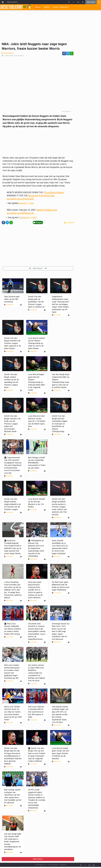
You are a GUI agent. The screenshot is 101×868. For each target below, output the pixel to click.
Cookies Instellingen (49, 861)
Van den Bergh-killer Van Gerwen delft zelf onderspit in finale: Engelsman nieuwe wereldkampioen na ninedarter (13, 842)
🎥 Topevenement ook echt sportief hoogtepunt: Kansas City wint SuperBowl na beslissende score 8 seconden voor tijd (13, 465)
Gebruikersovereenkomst (30, 861)
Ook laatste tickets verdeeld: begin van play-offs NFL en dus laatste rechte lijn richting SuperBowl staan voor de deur (60, 714)
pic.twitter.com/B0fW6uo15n (20, 213)
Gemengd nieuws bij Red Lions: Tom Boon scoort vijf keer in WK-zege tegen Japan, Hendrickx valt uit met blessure (61, 631)
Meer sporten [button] (12, 2)
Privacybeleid (53, 859)
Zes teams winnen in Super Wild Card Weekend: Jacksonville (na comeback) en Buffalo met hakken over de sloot (37, 673)
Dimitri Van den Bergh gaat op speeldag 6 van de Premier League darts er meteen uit (36, 302)
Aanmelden (91, 2)
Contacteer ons (41, 859)
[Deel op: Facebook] (64, 53)
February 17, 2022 (26, 203)
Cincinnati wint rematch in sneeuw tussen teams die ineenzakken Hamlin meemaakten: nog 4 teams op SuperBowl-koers (37, 631)
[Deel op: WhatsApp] (72, 53)
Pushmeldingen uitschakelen (70, 861)
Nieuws (38, 7)
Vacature (63, 859)
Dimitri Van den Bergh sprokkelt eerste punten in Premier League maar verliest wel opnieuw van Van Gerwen (59, 507)
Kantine (47, 7)
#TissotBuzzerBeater (53, 192)
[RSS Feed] (94, 860)
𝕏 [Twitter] (85, 860)
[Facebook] (81, 860)
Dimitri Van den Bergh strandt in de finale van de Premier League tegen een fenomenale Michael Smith (12, 424)
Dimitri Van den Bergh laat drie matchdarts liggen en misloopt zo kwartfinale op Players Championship (60, 424)
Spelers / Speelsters (61, 7)
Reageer (21, 56)
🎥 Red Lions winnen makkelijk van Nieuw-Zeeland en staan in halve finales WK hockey (12, 629)
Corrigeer (69, 222)
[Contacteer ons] (89, 860)
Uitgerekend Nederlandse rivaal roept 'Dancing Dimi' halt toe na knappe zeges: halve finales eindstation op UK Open (61, 304)
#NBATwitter (51, 210)
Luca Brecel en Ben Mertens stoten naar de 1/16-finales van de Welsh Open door (37, 421)
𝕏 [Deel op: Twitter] (68, 53)
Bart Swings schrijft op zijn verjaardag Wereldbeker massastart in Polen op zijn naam (37, 463)
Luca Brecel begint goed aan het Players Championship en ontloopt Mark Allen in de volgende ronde (36, 382)
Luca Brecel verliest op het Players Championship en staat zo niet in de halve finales (37, 343)
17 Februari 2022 (9, 56)
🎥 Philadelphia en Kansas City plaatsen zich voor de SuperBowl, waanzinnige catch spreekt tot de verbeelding (36, 548)
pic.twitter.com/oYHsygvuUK (20, 199)
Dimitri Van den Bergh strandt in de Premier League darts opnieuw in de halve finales (13, 343)
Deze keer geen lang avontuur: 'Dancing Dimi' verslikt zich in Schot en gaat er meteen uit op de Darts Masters (35, 590)
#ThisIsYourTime (47, 196)
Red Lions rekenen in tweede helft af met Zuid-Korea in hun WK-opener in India (36, 712)
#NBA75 (40, 210)
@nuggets (33, 196)
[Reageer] (21, 305)
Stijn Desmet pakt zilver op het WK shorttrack (12, 299)
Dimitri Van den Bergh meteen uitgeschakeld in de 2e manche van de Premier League (12, 504)
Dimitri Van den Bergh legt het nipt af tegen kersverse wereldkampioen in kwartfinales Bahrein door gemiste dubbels (13, 756)
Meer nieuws (38, 268)
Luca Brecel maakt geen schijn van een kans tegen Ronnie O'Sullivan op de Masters (60, 753)
